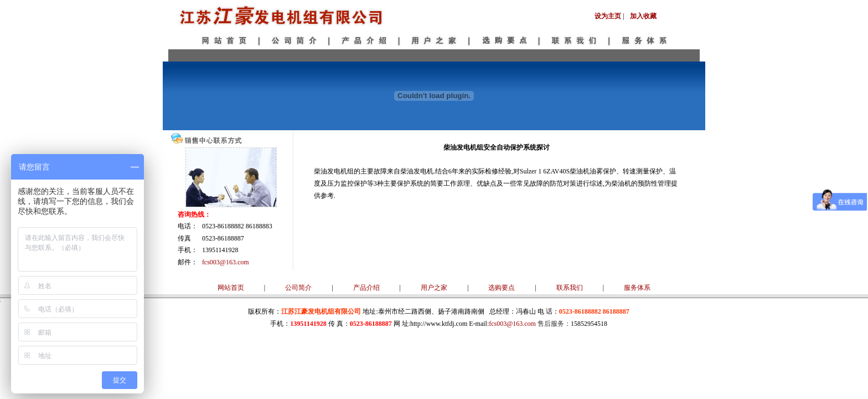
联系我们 (570, 288)
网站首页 (231, 288)
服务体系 (637, 288)
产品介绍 (366, 288)
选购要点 (502, 288)
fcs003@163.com (226, 262)
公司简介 (298, 288)
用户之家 (434, 288)
